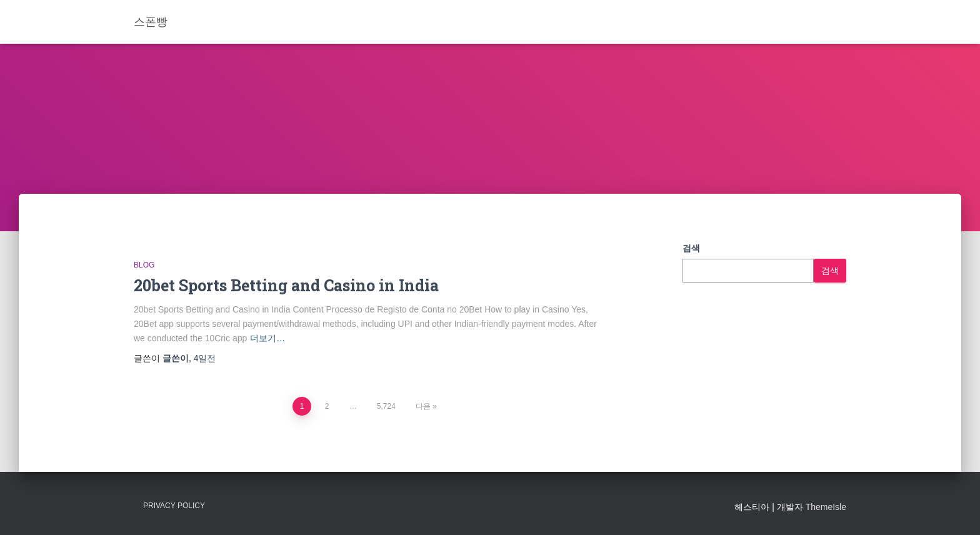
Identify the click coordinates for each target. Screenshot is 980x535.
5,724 (386, 406)
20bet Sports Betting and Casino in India (286, 285)
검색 (691, 248)
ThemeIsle (826, 507)
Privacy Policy (174, 506)
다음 (423, 406)
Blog (144, 265)
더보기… (267, 338)
